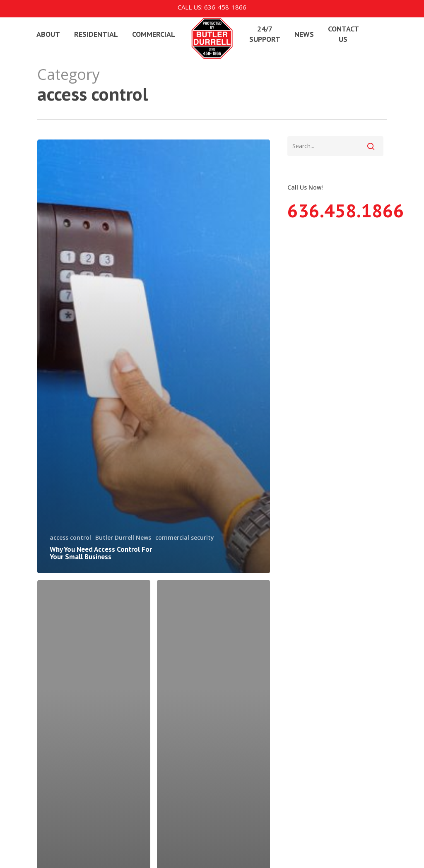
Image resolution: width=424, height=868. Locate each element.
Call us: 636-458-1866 (212, 7)
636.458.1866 (346, 210)
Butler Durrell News (123, 537)
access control (70, 537)
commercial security (185, 537)
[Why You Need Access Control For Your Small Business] (154, 357)
